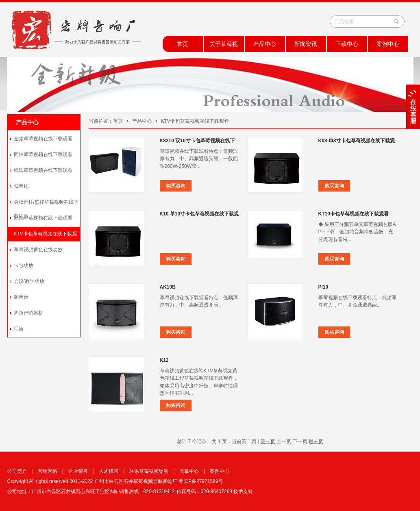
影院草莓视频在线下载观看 (43, 218)
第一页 (268, 441)
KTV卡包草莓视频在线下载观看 (45, 236)
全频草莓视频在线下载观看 (43, 139)
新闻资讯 (306, 44)
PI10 (323, 287)
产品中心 (265, 44)
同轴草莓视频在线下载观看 (43, 154)
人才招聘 (109, 471)
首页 (183, 44)
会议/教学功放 (29, 281)
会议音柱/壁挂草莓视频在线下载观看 (46, 205)
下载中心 (347, 44)
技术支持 (243, 491)
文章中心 (189, 471)
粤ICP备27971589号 (201, 481)
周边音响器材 (28, 313)
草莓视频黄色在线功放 (38, 250)
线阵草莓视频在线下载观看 (43, 170)
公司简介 (17, 471)
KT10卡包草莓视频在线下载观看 (354, 214)
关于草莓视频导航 (224, 46)
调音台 (21, 297)
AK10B (168, 287)
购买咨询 (176, 186)
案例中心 (388, 44)
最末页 (316, 441)
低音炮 (21, 186)
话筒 (19, 329)
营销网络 (48, 471)
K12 (164, 360)
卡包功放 (24, 265)
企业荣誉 (78, 471)
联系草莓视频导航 (149, 471)
